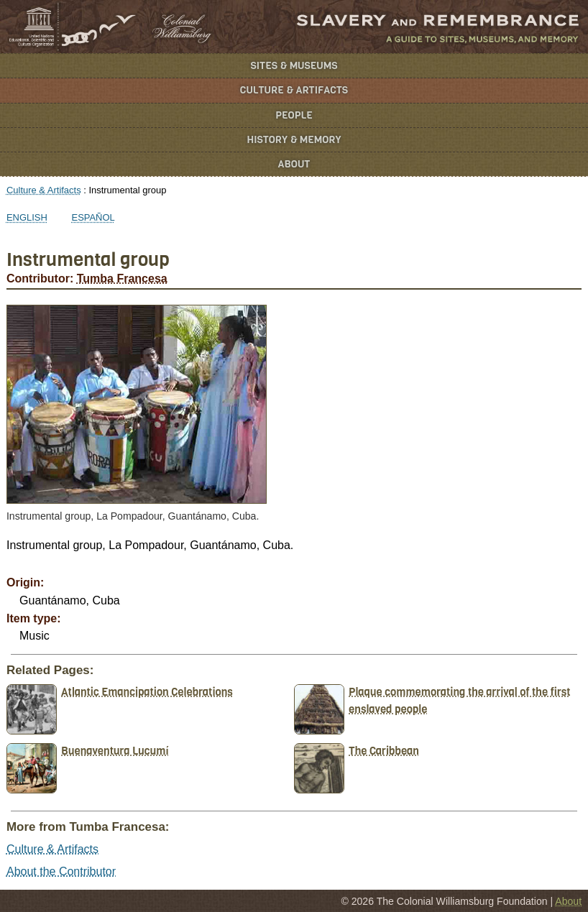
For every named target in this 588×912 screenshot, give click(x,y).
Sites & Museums (294, 66)
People (294, 115)
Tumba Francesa (122, 278)
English (27, 217)
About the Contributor (61, 871)
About (294, 164)
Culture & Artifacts (294, 90)
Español (93, 217)
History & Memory (294, 140)
